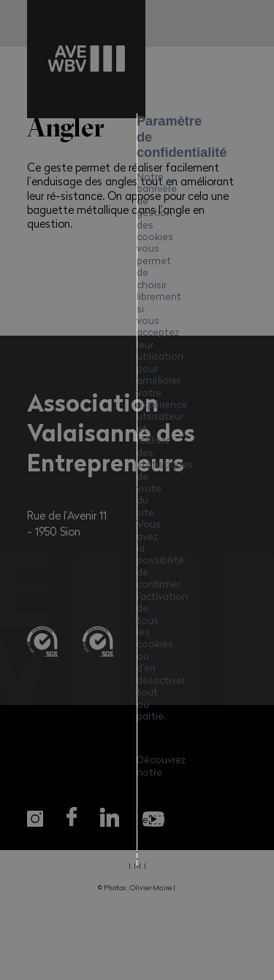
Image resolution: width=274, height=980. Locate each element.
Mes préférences (137, 638)
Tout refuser (137, 600)
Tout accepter (137, 562)
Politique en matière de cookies (118, 520)
